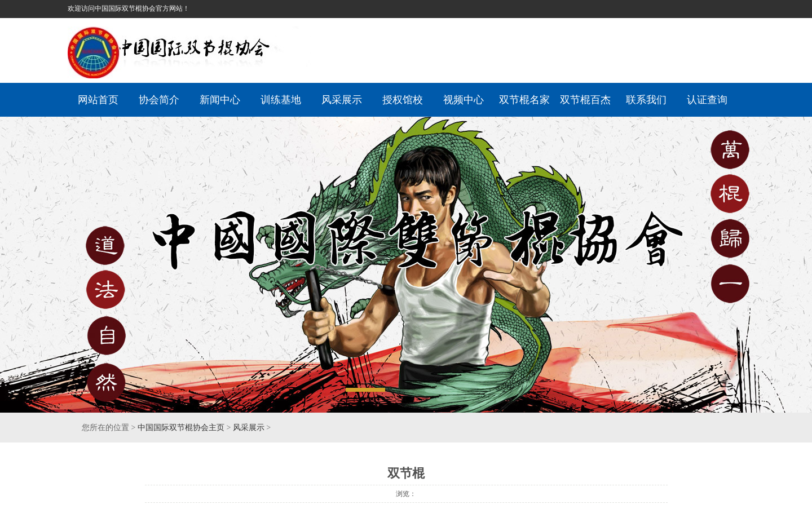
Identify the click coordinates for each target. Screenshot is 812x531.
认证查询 (707, 100)
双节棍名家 (524, 100)
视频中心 (464, 100)
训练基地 (281, 100)
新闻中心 (220, 100)
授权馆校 (403, 100)
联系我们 (646, 100)
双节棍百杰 (585, 100)
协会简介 (159, 100)
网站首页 (98, 100)
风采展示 (342, 100)
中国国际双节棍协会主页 (181, 428)
